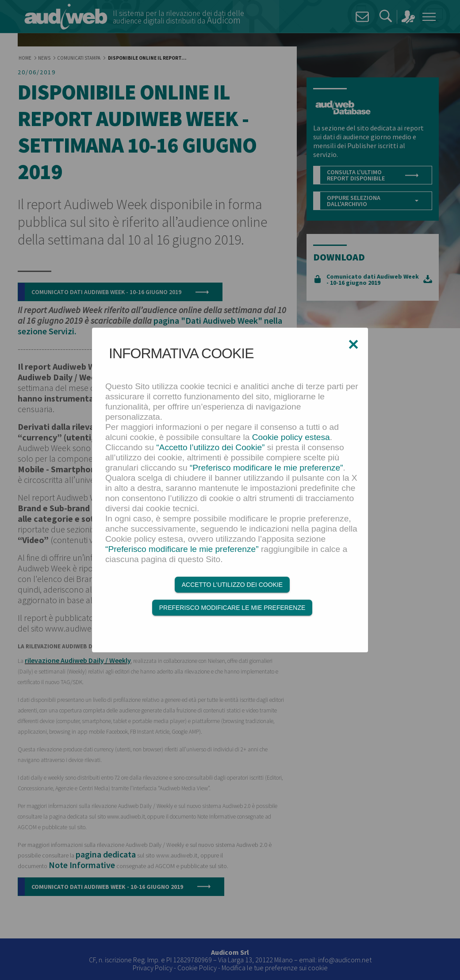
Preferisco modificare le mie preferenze (232, 608)
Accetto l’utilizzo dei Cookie (232, 585)
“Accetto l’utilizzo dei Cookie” (210, 447)
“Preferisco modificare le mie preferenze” (266, 468)
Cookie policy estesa (291, 437)
